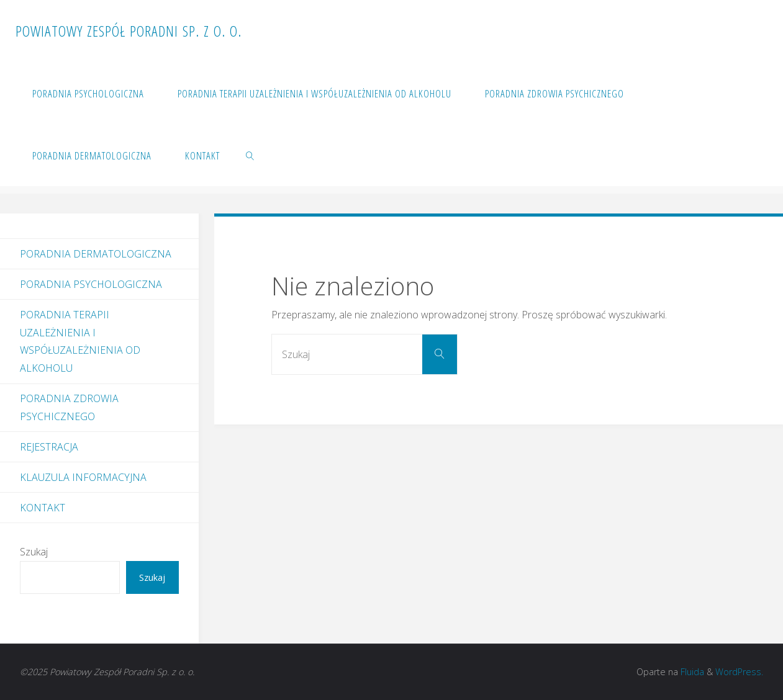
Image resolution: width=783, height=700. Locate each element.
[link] (250, 155)
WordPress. (739, 672)
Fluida (691, 672)
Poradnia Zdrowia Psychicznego (69, 407)
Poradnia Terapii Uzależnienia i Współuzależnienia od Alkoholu (80, 341)
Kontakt (43, 508)
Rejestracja (49, 447)
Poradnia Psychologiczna (91, 284)
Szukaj (34, 552)
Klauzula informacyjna (83, 477)
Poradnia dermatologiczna (96, 254)
